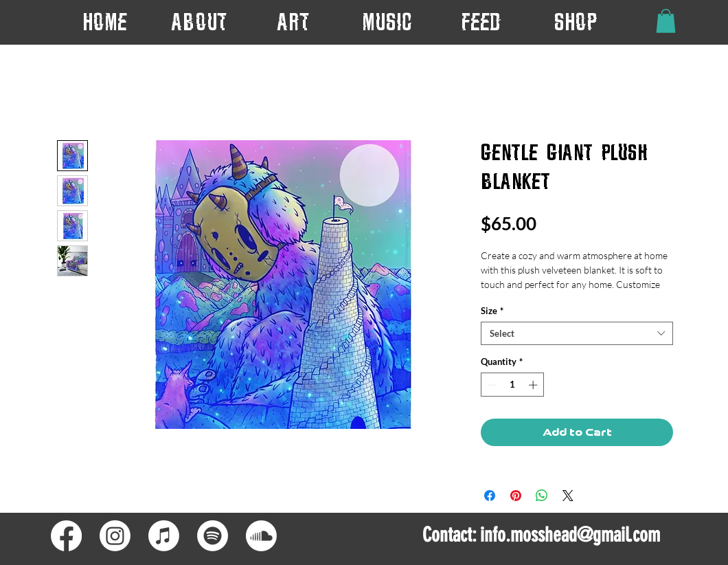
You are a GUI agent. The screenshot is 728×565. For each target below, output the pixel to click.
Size (492, 311)
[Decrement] (491, 385)
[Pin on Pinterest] (516, 496)
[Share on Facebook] (490, 496)
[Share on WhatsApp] (542, 496)
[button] (293, 22)
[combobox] (577, 333)
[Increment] (534, 385)
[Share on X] (568, 496)
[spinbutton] (513, 385)
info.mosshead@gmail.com (570, 535)
